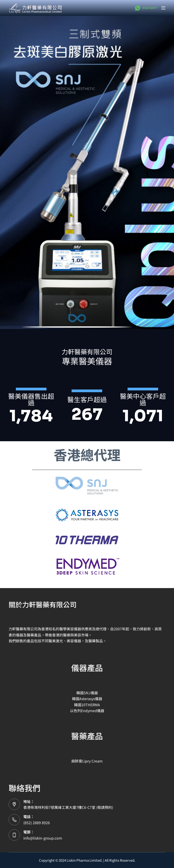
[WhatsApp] (146, 8)
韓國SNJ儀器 (87, 693)
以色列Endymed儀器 (87, 711)
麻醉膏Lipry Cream (87, 761)
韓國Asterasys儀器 (87, 699)
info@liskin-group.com (43, 838)
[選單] (163, 8)
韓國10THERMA (87, 705)
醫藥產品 (87, 736)
